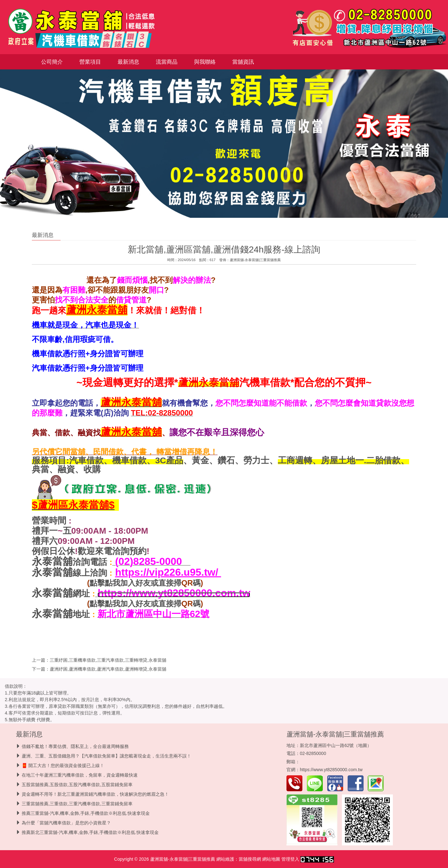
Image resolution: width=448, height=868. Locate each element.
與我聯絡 (205, 62)
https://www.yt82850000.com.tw (331, 770)
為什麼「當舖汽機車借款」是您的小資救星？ (66, 823)
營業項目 (90, 62)
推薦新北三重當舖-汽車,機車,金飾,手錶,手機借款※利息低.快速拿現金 (90, 832)
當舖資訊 (243, 62)
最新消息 (128, 62)
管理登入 (290, 859)
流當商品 (167, 62)
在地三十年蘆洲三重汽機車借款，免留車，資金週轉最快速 (80, 775)
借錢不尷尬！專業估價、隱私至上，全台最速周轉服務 (75, 746)
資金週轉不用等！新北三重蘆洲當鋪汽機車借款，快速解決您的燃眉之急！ (95, 794)
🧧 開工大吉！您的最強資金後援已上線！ (63, 765)
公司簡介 (52, 62)
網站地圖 (271, 859)
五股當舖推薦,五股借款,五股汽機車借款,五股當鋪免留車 (77, 785)
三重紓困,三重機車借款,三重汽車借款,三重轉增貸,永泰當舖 (108, 660)
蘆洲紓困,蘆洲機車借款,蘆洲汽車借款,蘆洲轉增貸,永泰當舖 (108, 669)
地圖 (363, 745)
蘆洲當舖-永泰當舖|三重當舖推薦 (255, 260)
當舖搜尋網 (250, 859)
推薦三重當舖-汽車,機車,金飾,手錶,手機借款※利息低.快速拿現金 (86, 813)
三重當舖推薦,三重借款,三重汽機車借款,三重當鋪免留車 (77, 804)
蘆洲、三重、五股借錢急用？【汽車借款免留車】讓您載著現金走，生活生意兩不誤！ (106, 756)
